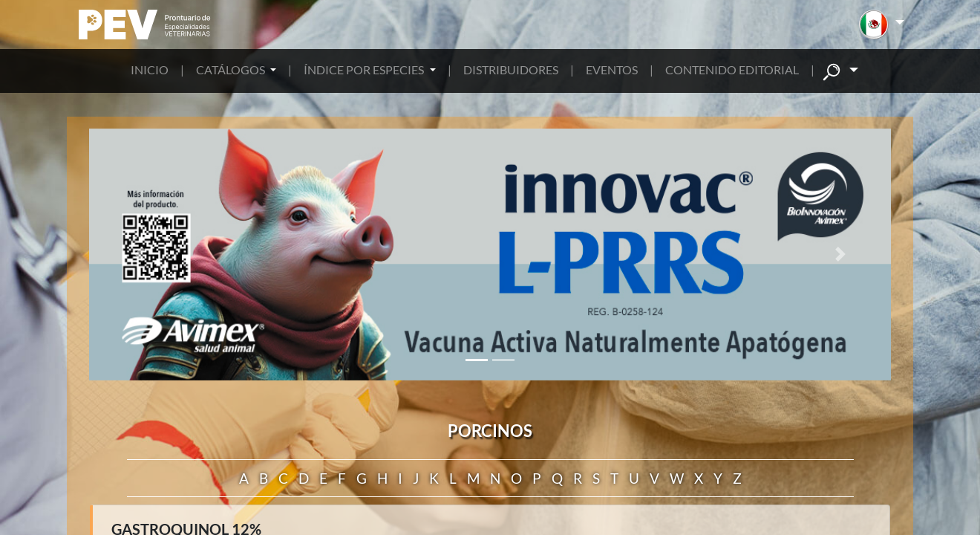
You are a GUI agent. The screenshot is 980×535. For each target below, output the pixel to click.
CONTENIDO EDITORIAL (732, 69)
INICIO (150, 69)
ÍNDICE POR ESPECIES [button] (365, 69)
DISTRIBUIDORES (511, 69)
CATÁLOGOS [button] (232, 69)
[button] (882, 25)
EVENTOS (612, 69)
